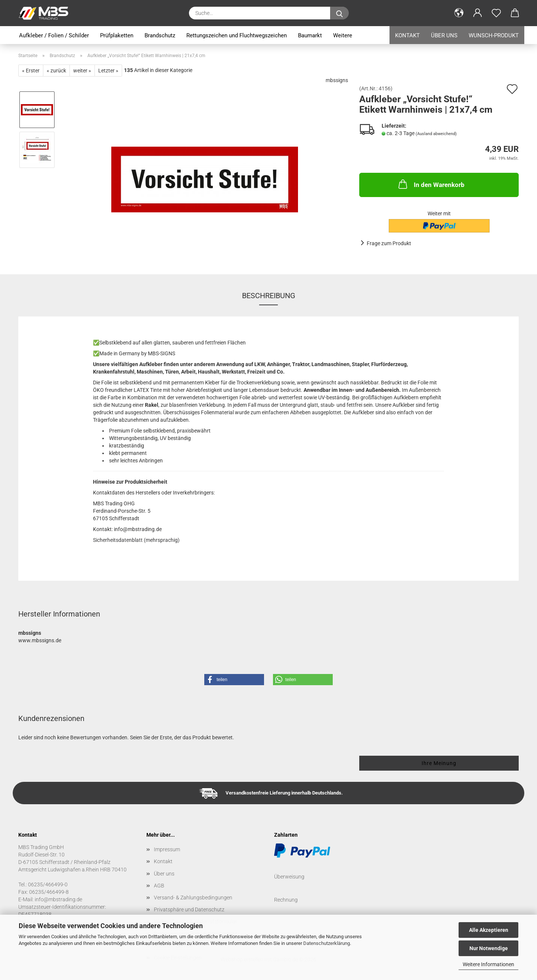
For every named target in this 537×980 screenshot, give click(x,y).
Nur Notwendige (489, 948)
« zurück (56, 71)
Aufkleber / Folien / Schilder (54, 35)
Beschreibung (269, 296)
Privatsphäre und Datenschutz (189, 909)
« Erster (31, 71)
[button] (459, 13)
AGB (159, 886)
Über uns (444, 35)
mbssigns (337, 80)
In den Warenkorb (431, 184)
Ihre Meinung (439, 763)
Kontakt (407, 35)
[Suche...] (339, 13)
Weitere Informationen (488, 964)
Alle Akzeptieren (489, 930)
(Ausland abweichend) (436, 134)
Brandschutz (160, 35)
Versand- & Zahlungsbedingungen (193, 898)
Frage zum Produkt (389, 243)
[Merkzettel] (496, 13)
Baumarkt (310, 35)
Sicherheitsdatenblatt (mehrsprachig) (136, 540)
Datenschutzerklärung (327, 943)
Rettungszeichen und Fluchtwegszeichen (237, 35)
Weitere (343, 35)
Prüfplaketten (117, 35)
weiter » (82, 71)
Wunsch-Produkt (494, 35)
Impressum (167, 849)
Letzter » (108, 71)
